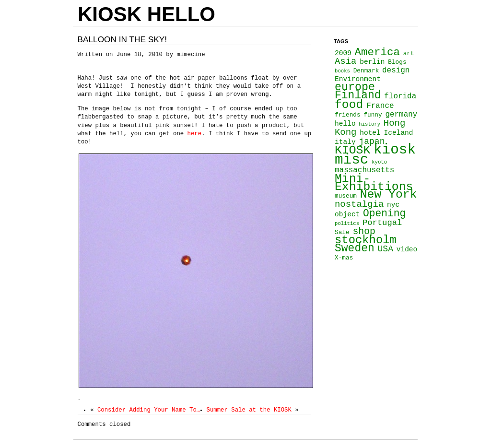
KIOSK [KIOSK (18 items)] (352, 150)
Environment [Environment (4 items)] (358, 79)
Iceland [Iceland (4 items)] (399, 133)
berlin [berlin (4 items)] (372, 62)
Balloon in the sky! (122, 39)
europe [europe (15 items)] (355, 87)
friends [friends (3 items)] (348, 115)
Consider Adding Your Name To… (149, 410)
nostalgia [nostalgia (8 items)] (359, 204)
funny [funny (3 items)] (373, 115)
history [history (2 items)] (369, 124)
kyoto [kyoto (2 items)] (379, 162)
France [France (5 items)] (380, 106)
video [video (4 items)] (407, 249)
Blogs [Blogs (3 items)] (397, 62)
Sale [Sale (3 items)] (342, 232)
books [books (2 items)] (342, 71)
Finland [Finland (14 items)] (358, 95)
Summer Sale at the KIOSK (249, 410)
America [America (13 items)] (377, 52)
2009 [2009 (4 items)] (343, 53)
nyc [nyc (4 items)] (393, 205)
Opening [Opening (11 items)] (384, 213)
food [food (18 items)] (349, 105)
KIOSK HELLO (146, 14)
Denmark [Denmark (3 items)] (366, 71)
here (195, 134)
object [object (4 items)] (347, 214)
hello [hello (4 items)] (345, 124)
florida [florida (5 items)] (400, 96)
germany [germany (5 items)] (401, 115)
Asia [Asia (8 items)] (345, 61)
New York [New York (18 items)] (389, 194)
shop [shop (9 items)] (364, 231)
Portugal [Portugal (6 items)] (382, 223)
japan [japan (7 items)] (372, 141)
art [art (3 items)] (409, 53)
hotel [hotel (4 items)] (370, 133)
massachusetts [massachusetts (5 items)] (364, 170)
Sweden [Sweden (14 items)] (355, 248)
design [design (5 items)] (396, 71)
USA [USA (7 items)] (385, 249)
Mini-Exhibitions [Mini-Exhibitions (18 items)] (374, 183)
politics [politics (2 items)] (347, 224)
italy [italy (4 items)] (345, 142)
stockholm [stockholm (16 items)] (366, 240)
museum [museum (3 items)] (346, 196)
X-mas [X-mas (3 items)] (344, 258)
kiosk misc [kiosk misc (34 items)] (375, 155)
